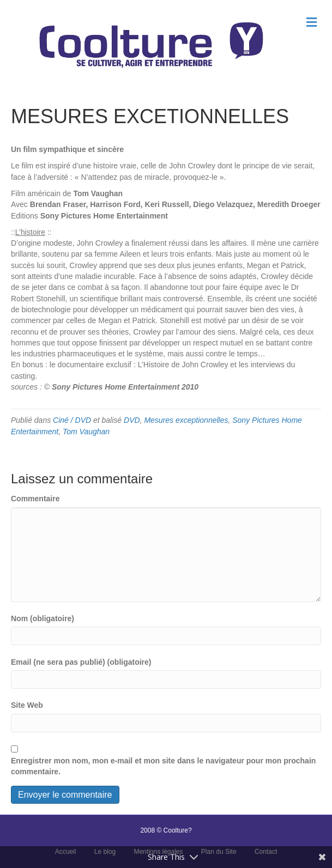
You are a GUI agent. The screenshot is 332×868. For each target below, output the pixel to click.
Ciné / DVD (72, 420)
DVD (132, 420)
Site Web (27, 705)
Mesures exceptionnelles (186, 420)
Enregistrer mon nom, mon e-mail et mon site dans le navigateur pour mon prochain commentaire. (163, 766)
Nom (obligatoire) (43, 618)
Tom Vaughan (86, 432)
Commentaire (35, 499)
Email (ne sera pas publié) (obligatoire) (81, 662)
